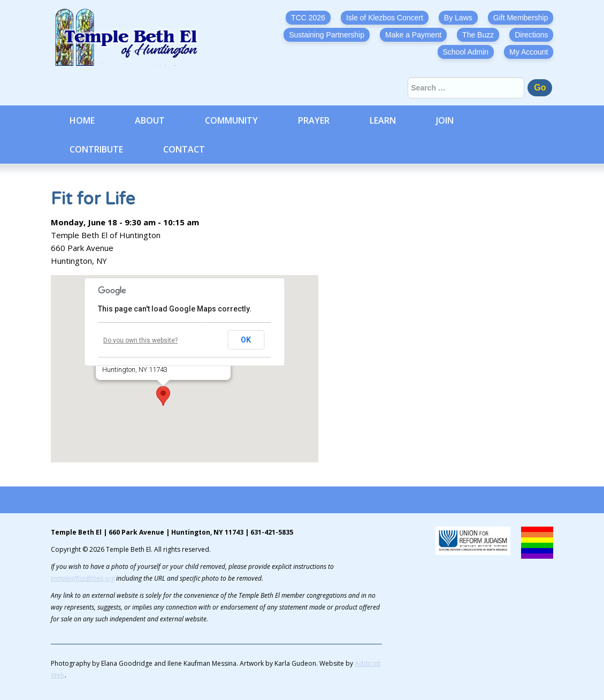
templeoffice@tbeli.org (83, 578)
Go (540, 88)
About (150, 120)
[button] (163, 396)
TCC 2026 (308, 18)
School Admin (466, 52)
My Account (529, 52)
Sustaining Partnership (327, 35)
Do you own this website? (140, 340)
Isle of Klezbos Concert (385, 18)
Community (231, 120)
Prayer (314, 120)
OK (246, 340)
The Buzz (478, 35)
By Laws (458, 18)
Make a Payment (413, 35)
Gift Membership (521, 18)
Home (82, 120)
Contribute (96, 149)
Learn (383, 120)
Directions (531, 35)
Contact (184, 149)
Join (445, 120)
